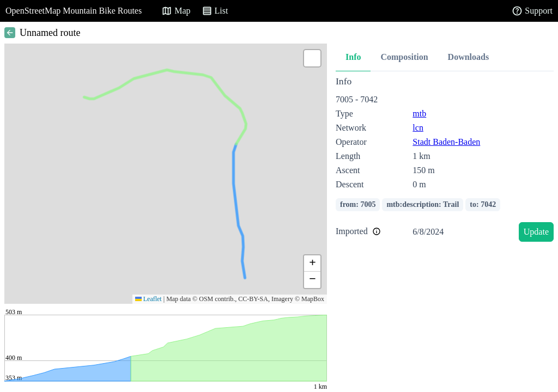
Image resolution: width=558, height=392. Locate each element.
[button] (312, 58)
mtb (419, 114)
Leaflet (148, 299)
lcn (418, 128)
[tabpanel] (445, 161)
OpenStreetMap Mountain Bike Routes (74, 11)
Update (536, 232)
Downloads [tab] (469, 57)
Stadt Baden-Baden (446, 142)
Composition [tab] (404, 57)
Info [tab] (353, 57)
